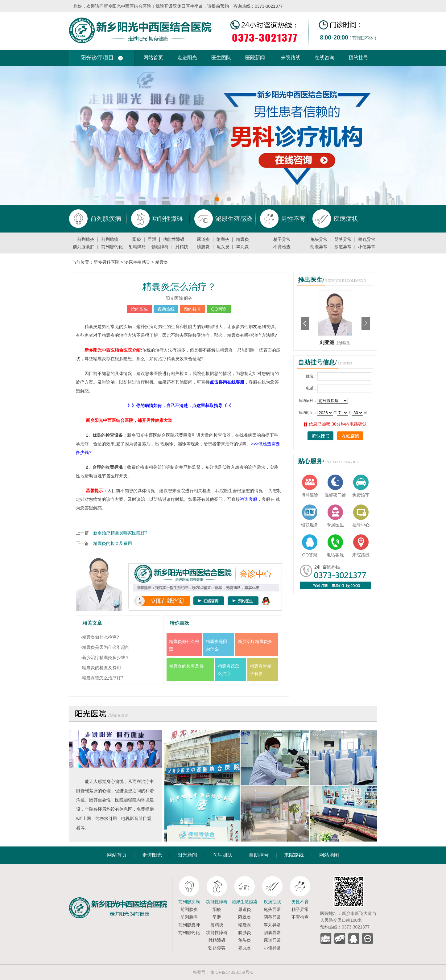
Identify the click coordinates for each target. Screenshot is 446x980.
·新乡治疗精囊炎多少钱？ (105, 657)
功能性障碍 (174, 239)
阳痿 (137, 239)
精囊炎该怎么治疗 (229, 670)
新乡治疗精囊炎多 (255, 641)
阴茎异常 (343, 239)
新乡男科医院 (106, 262)
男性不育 (300, 902)
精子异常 (282, 239)
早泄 (152, 239)
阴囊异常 (319, 247)
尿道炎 (203, 239)
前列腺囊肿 (84, 247)
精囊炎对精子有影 (261, 670)
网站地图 (329, 855)
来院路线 (291, 58)
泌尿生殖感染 (137, 262)
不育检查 (282, 247)
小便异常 (367, 247)
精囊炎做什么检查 (184, 645)
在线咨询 (324, 58)
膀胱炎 (203, 247)
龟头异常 (319, 239)
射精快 (182, 247)
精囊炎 (242, 239)
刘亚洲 (328, 342)
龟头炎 (223, 247)
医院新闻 (255, 58)
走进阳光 (187, 58)
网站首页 (153, 58)
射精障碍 (137, 247)
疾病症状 (272, 902)
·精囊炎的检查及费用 (101, 668)
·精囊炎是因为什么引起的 (105, 647)
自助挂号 (259, 855)
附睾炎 (223, 239)
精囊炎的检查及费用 (113, 543)
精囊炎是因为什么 (217, 645)
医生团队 (221, 58)
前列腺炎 (86, 239)
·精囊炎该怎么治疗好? (102, 678)
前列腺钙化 (112, 247)
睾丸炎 (242, 247)
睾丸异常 (367, 239)
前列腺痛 (110, 239)
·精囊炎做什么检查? (100, 637)
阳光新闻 (187, 855)
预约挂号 (358, 58)
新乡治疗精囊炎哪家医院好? (120, 533)
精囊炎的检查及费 (186, 666)
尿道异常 (343, 247)
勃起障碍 (160, 247)
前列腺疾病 (189, 902)
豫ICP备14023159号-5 (232, 972)
